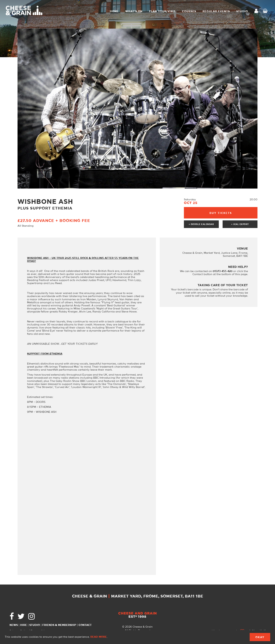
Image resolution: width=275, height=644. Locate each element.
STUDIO (242, 11)
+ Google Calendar (201, 224)
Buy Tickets (221, 213)
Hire (24, 625)
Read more (99, 637)
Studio (35, 625)
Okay (260, 637)
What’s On (134, 11)
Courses (189, 11)
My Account (257, 11)
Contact (85, 625)
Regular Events (216, 11)
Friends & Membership (59, 625)
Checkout (266, 11)
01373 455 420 (223, 271)
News (14, 625)
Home (114, 11)
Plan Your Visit (162, 11)
